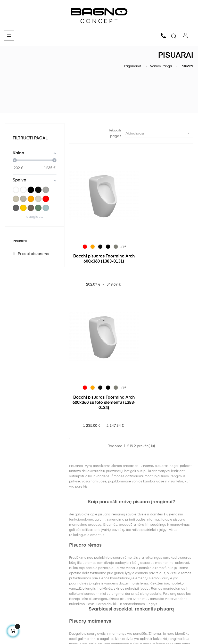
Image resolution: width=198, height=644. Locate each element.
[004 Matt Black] (103, 234)
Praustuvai (110, 584)
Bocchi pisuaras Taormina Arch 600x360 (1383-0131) (99, 247)
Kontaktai (61, 587)
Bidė (105, 603)
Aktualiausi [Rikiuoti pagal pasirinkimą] (159, 133)
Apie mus (61, 578)
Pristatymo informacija (24, 587)
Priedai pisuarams (33, 254)
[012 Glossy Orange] (88, 234)
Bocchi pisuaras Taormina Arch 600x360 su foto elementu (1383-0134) (163, 249)
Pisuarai (20, 241)
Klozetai (108, 593)
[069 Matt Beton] (111, 234)
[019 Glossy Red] (80, 234)
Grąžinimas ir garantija (24, 578)
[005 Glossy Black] (95, 234)
